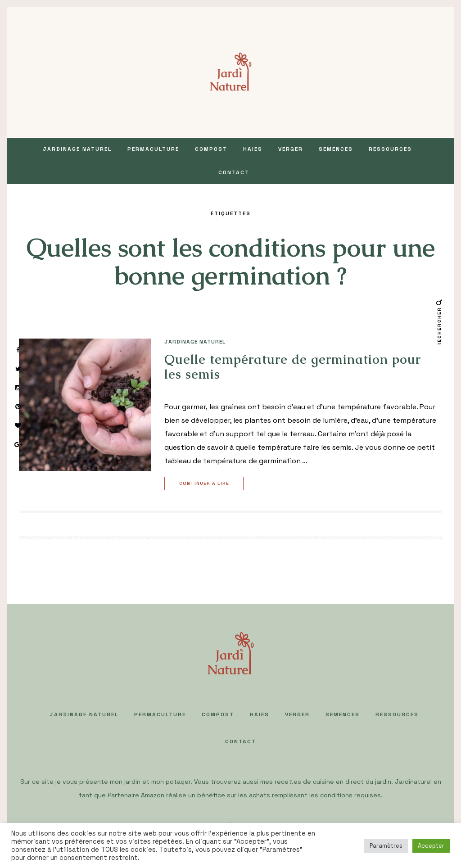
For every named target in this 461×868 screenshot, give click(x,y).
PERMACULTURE (153, 149)
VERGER (291, 149)
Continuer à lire (205, 484)
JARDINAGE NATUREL (77, 149)
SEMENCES (336, 149)
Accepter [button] (431, 846)
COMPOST (211, 149)
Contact (234, 172)
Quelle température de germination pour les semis (293, 367)
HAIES (253, 149)
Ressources (390, 149)
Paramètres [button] (386, 846)
